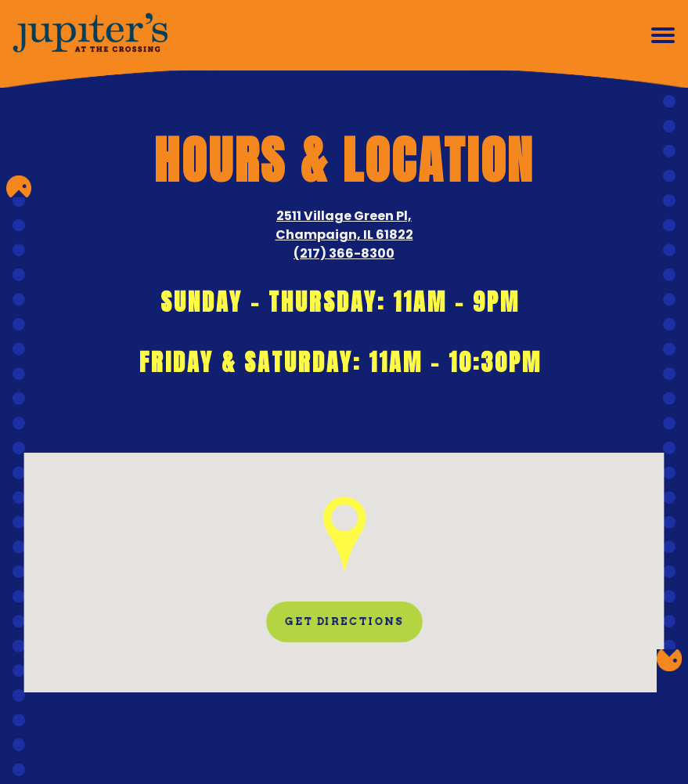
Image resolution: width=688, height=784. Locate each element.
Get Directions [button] (344, 621)
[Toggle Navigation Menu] (663, 35)
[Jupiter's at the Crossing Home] (90, 35)
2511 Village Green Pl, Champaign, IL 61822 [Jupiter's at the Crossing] (344, 225)
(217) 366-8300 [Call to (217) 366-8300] (344, 253)
